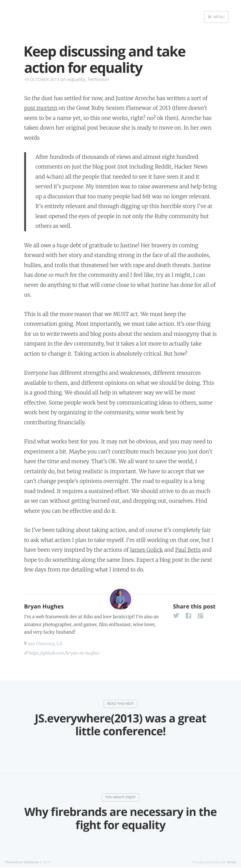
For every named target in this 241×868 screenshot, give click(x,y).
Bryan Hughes (44, 607)
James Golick (146, 550)
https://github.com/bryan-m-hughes (64, 653)
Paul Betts (188, 550)
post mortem (41, 108)
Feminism (99, 79)
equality (76, 79)
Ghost (232, 862)
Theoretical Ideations (22, 862)
